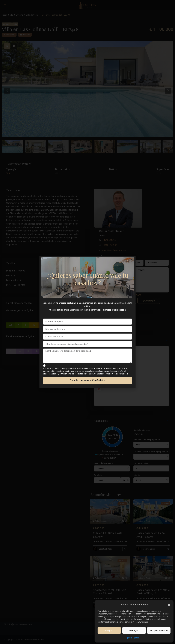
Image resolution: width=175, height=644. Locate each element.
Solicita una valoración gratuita (87, 380)
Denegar (134, 631)
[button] (169, 605)
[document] (87, 322)
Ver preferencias (159, 631)
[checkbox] (44, 366)
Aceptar (109, 631)
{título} (130, 638)
